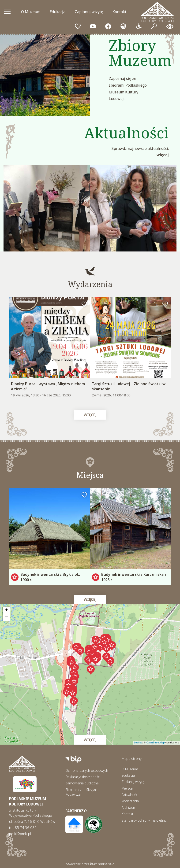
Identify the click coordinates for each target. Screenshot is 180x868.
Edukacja (58, 12)
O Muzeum (31, 12)
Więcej (163, 155)
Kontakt (119, 12)
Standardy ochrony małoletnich (145, 820)
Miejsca (127, 788)
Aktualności (130, 795)
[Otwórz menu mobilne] (7, 12)
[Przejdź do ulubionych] (78, 27)
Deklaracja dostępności (83, 777)
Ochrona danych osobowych (87, 770)
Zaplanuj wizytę (89, 12)
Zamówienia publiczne (82, 783)
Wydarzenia (130, 801)
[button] (104, 643)
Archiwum (129, 807)
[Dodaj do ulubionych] (84, 304)
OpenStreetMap (156, 742)
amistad (97, 864)
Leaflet (138, 742)
